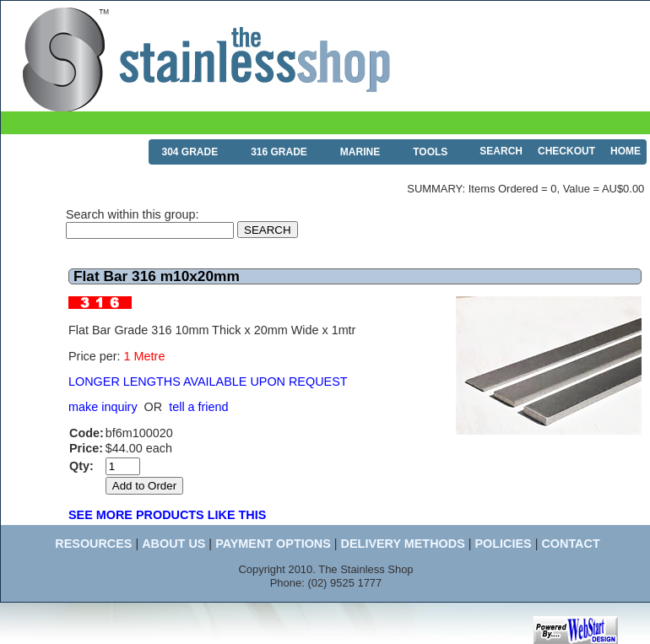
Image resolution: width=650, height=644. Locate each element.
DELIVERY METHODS (403, 544)
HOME (626, 151)
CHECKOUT (566, 151)
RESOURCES (93, 544)
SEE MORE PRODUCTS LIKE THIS (167, 515)
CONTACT (570, 544)
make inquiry (103, 407)
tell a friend (198, 407)
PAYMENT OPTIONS (273, 544)
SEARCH (501, 151)
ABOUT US (173, 544)
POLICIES (503, 544)
